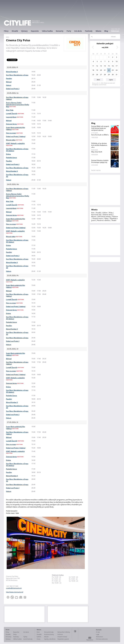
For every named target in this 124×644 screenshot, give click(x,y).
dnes (98, 80)
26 (97, 75)
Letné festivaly (28, 639)
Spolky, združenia (50, 639)
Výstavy (24, 31)
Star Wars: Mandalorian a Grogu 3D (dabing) (17, 150)
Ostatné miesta (98, 218)
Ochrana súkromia (102, 639)
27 (101, 75)
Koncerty (60, 31)
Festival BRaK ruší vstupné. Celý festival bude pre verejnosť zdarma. (100, 128)
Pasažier (9, 78)
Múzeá (94, 217)
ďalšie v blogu (96, 170)
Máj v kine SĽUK (97, 152)
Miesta (98, 31)
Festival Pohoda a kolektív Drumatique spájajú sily (100, 161)
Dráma (8, 154)
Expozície (35, 31)
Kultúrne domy (108, 215)
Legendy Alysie (11, 117)
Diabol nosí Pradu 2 (13, 89)
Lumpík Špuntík (12, 113)
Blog (106, 31)
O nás (98, 632)
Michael (9, 82)
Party (69, 31)
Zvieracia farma (11, 124)
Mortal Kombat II (12, 72)
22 (109, 70)
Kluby (111, 213)
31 (117, 75)
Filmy (6, 31)
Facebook (75, 631)
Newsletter (90, 640)
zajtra (111, 80)
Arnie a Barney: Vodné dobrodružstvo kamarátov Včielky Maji (18, 105)
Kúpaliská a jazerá (63, 639)
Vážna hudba (47, 31)
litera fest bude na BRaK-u (100, 135)
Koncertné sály (96, 215)
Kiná (93, 213)
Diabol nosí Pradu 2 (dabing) (16, 136)
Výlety (106, 218)
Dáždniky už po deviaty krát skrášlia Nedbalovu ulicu (99, 145)
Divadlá (15, 31)
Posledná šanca (11, 158)
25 (93, 75)
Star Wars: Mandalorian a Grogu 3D (17, 176)
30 (113, 75)
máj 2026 (105, 47)
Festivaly (89, 31)
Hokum (9, 85)
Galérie (105, 213)
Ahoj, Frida (10, 110)
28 (105, 75)
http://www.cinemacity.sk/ (15, 592)
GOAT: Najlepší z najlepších (15, 143)
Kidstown (115, 31)
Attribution (99, 637)
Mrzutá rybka (11, 140)
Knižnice (115, 217)
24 (117, 70)
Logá (98, 634)
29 (109, 75)
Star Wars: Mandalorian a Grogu (17, 75)
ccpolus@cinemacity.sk (14, 588)
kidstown (13, 107)
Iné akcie (78, 31)
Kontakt (99, 630)
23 (113, 70)
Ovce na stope (11, 133)
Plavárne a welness (104, 220)
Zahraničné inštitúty (104, 217)
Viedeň (114, 220)
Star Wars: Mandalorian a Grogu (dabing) (17, 98)
